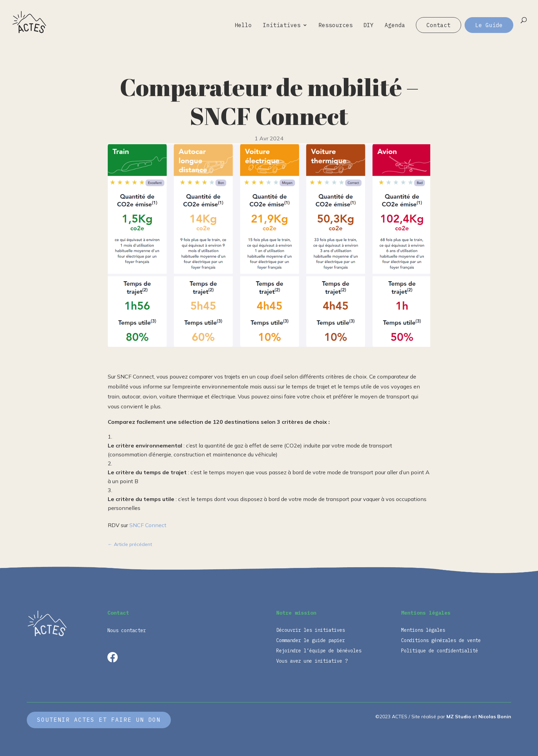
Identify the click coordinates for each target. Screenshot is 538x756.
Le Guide (489, 25)
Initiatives (282, 26)
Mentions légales (423, 630)
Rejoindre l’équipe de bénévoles (319, 651)
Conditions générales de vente (441, 641)
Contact (438, 25)
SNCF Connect (148, 525)
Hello (243, 26)
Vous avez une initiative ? (312, 661)
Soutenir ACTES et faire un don (99, 720)
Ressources (336, 26)
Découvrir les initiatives (311, 630)
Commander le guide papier (311, 641)
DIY (369, 26)
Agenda (395, 26)
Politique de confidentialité (440, 651)
